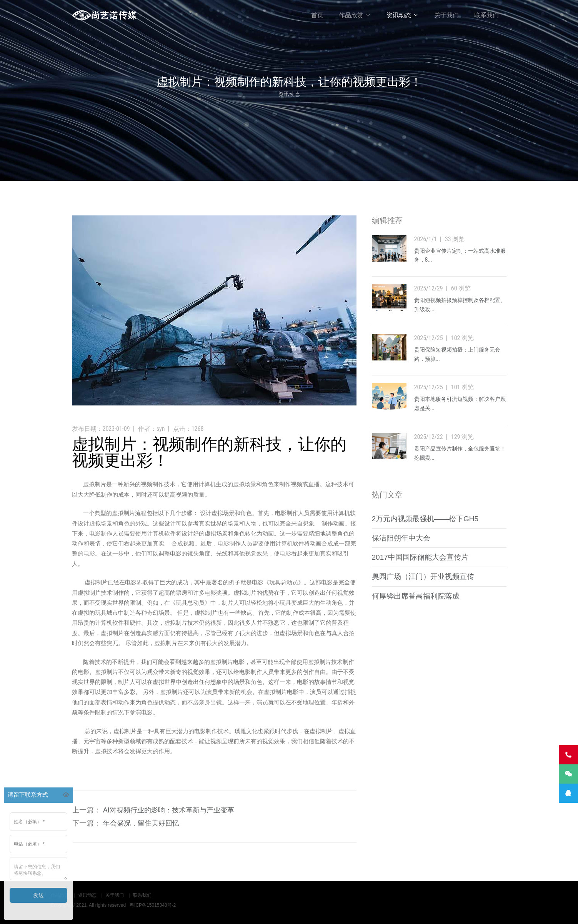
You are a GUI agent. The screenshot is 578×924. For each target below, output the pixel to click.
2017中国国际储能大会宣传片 (420, 557)
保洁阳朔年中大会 (401, 538)
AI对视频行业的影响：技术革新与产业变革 (169, 810)
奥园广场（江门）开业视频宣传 (423, 576)
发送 (38, 895)
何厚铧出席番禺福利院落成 (416, 596)
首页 (317, 15)
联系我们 (486, 15)
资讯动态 (399, 15)
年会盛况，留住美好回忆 (141, 823)
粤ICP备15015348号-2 (153, 905)
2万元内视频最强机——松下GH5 (425, 519)
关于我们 (446, 15)
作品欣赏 (351, 15)
